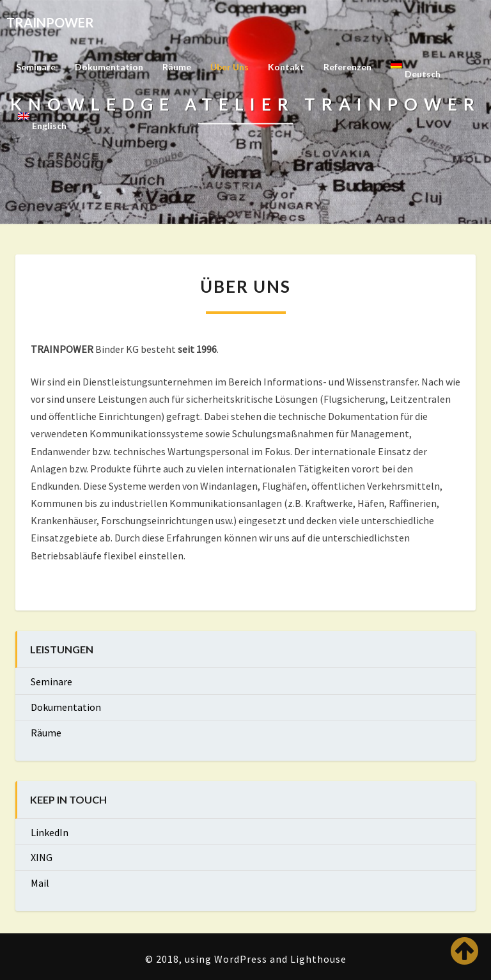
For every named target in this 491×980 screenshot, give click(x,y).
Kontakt (286, 67)
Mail (40, 883)
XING (42, 857)
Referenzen (347, 67)
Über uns (230, 67)
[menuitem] (416, 71)
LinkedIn (50, 832)
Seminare (36, 67)
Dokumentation (109, 67)
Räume (177, 67)
